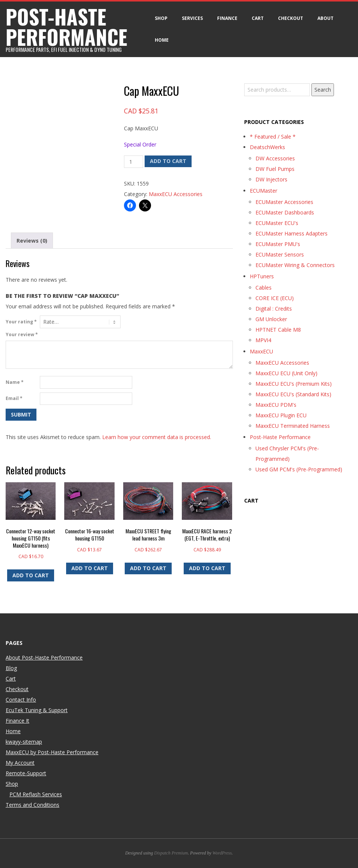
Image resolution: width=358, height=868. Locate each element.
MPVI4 (263, 340)
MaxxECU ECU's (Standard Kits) (293, 394)
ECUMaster (264, 191)
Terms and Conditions (32, 805)
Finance (227, 18)
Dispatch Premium (171, 853)
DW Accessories (275, 158)
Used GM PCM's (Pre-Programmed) (299, 469)
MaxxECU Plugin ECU (281, 415)
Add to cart (168, 161)
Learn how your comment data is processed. (157, 437)
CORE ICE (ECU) (275, 298)
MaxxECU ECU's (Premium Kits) (294, 384)
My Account (20, 763)
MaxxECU (261, 351)
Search (323, 90)
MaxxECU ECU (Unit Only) (286, 373)
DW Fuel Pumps (275, 169)
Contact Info (21, 700)
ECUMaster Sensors (280, 254)
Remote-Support (26, 773)
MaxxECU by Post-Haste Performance (52, 752)
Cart (258, 18)
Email (14, 398)
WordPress (222, 853)
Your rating (21, 322)
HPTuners (262, 276)
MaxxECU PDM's (276, 405)
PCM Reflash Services (36, 794)
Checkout (291, 18)
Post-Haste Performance (280, 437)
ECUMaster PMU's (278, 244)
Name (15, 382)
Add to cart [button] (31, 575)
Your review (22, 334)
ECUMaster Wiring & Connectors (295, 265)
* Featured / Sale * (273, 137)
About (326, 18)
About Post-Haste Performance (44, 657)
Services (192, 18)
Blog (11, 668)
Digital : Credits (274, 309)
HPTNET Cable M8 (278, 330)
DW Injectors (271, 179)
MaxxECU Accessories (176, 194)
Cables (264, 288)
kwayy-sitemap (24, 742)
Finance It (17, 721)
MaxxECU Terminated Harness (293, 426)
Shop (161, 18)
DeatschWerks (267, 147)
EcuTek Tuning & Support (37, 710)
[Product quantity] (134, 162)
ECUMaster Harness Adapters (292, 233)
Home (162, 40)
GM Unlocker (271, 319)
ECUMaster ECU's (277, 223)
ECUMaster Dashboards (285, 212)
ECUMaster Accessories (284, 202)
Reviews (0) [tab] (32, 241)
